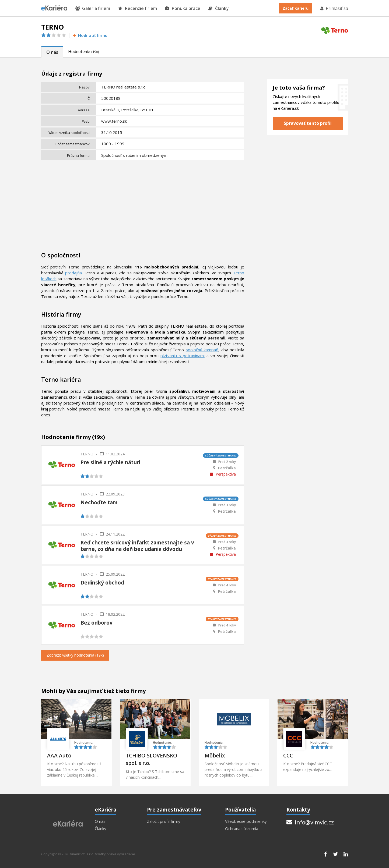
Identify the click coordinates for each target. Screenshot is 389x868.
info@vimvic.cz (310, 822)
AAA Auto (59, 756)
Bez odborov (97, 623)
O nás (52, 52)
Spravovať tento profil (308, 123)
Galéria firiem (93, 8)
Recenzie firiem (138, 8)
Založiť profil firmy (164, 821)
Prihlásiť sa (334, 8)
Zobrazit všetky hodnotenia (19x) (75, 655)
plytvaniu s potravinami (183, 356)
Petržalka (227, 468)
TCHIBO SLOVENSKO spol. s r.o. (151, 759)
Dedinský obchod (102, 583)
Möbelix (215, 756)
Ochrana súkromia (242, 829)
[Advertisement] (143, 203)
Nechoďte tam (99, 502)
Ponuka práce (183, 8)
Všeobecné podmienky (246, 821)
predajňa (73, 273)
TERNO (87, 454)
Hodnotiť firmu (90, 35)
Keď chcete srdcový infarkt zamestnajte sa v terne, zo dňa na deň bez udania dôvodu (137, 546)
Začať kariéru (296, 8)
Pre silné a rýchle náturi (110, 462)
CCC (288, 756)
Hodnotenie (83, 51)
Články (219, 8)
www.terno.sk (114, 121)
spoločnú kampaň (202, 350)
